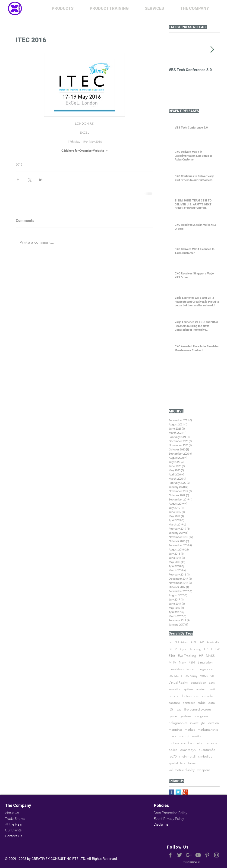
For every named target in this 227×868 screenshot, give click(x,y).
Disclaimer (162, 824)
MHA (172, 662)
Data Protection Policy (170, 813)
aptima (188, 689)
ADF (194, 642)
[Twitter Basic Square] (178, 792)
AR (202, 642)
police (173, 750)
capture (174, 703)
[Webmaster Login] (192, 862)
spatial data (177, 763)
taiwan (193, 763)
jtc (203, 723)
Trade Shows (15, 819)
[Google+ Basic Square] (185, 792)
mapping (175, 730)
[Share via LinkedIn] (41, 179)
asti (213, 689)
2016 (19, 164)
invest (194, 723)
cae (197, 696)
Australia (213, 642)
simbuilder (206, 756)
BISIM (173, 649)
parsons (211, 743)
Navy (182, 662)
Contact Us (14, 836)
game (173, 716)
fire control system (197, 709)
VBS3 (204, 676)
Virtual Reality (178, 683)
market (190, 730)
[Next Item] (212, 50)
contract (189, 703)
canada (207, 696)
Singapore (205, 669)
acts (212, 683)
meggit (184, 736)
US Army (191, 676)
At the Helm (14, 824)
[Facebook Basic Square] (171, 792)
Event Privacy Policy (169, 819)
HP (201, 656)
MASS (210, 656)
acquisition (198, 683)
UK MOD (175, 676)
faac (178, 709)
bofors (187, 696)
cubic (202, 703)
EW (217, 649)
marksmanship (208, 730)
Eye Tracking (187, 656)
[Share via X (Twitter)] (29, 179)
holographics (178, 723)
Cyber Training (191, 649)
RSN (192, 662)
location (213, 723)
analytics (175, 689)
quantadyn (188, 750)
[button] (63, 8)
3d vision (181, 642)
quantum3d (207, 750)
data (211, 703)
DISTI (208, 649)
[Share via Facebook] (18, 179)
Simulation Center (182, 669)
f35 (171, 709)
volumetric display (182, 770)
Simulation (205, 662)
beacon (174, 696)
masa (172, 736)
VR (212, 676)
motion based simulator (186, 743)
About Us (12, 813)
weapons (204, 770)
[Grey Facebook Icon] (170, 855)
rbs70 (173, 756)
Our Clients (13, 830)
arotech (202, 689)
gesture (185, 716)
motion (197, 736)
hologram (201, 716)
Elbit (172, 656)
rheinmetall (187, 756)
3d (170, 642)
